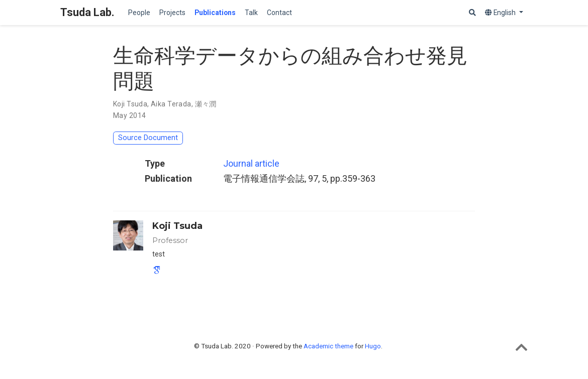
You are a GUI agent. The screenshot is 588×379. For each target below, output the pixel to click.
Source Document (148, 138)
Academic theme (328, 346)
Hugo (373, 346)
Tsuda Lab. (87, 12)
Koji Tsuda (130, 104)
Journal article (251, 163)
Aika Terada (171, 104)
